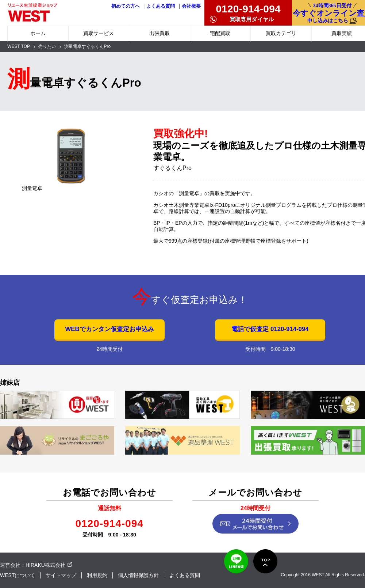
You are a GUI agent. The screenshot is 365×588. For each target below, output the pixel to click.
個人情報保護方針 (138, 575)
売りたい (47, 46)
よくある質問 (161, 6)
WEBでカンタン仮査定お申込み (109, 329)
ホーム (38, 33)
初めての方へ (126, 6)
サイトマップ (61, 575)
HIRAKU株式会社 (45, 565)
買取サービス (99, 33)
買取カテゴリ (281, 33)
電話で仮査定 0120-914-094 (270, 329)
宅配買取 (220, 33)
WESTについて (18, 575)
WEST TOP (19, 46)
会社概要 (191, 6)
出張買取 (160, 33)
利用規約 (97, 575)
